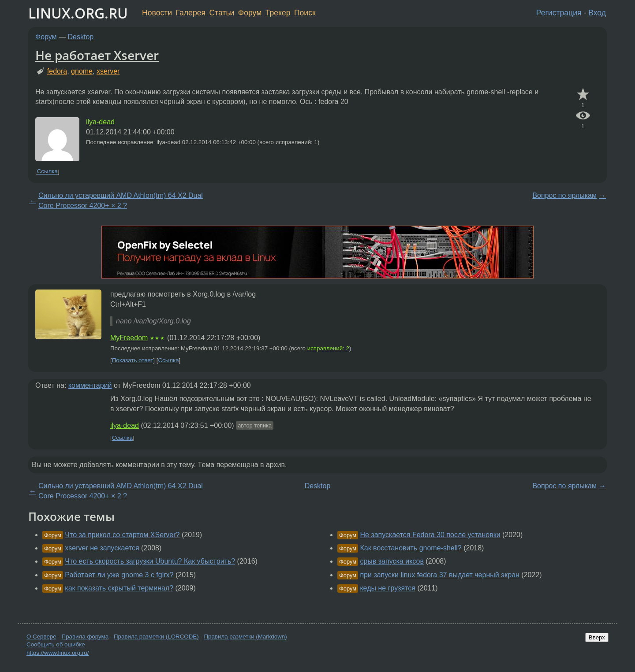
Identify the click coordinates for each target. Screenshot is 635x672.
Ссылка (47, 172)
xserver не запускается (102, 548)
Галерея (191, 13)
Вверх (597, 637)
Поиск (305, 13)
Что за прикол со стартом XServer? (122, 535)
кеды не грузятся (388, 588)
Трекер (278, 13)
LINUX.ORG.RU (78, 13)
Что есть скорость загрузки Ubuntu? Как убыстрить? (150, 561)
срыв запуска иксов (392, 561)
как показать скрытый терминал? (119, 588)
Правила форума (85, 637)
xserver (108, 71)
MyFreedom (129, 338)
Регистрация (559, 13)
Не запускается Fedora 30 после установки (430, 535)
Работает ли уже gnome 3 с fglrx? (119, 575)
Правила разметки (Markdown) (245, 637)
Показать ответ (133, 360)
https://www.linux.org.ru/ (58, 653)
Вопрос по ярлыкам (564, 195)
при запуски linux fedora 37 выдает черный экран (439, 575)
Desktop (81, 37)
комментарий (90, 385)
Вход (597, 13)
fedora (57, 71)
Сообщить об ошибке (56, 644)
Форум (250, 13)
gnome (82, 71)
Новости (157, 13)
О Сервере (41, 637)
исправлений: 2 (328, 348)
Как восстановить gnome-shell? (411, 548)
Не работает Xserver (97, 55)
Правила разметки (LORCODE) (156, 637)
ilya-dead (100, 122)
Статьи (222, 13)
